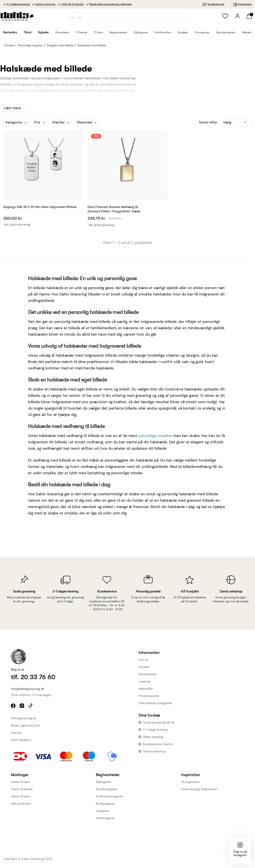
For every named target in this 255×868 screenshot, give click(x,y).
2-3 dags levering (155, 730)
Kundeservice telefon (158, 744)
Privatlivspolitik (149, 696)
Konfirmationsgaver (110, 796)
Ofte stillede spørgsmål (155, 703)
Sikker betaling (153, 737)
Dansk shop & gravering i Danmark (111, 4)
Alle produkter (21, 804)
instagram (22, 706)
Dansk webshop (154, 751)
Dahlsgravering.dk (24, 718)
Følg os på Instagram (240, 853)
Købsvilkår (146, 689)
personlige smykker (155, 436)
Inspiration (242, 4)
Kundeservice (213, 4)
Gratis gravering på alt (159, 722)
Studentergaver (107, 789)
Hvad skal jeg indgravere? (199, 789)
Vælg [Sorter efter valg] (227, 122)
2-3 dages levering (18, 4)
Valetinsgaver (105, 818)
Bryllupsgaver (105, 804)
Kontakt (144, 667)
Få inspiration (190, 782)
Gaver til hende (22, 789)
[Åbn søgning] (127, 17)
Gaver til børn (21, 796)
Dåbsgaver (104, 782)
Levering (144, 681)
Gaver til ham (20, 782)
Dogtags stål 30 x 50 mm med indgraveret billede (40, 207)
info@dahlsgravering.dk (28, 689)
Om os (143, 660)
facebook (14, 706)
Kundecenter (148, 674)
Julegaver (103, 811)
